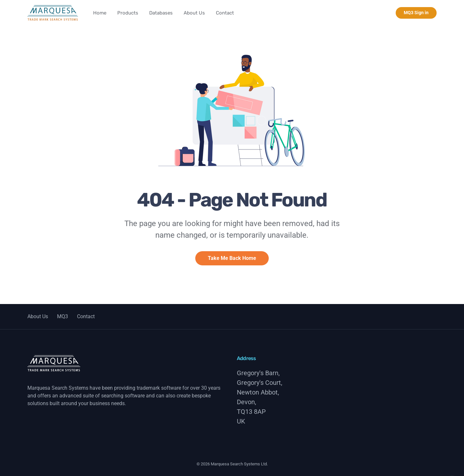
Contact (225, 13)
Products (128, 13)
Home (100, 13)
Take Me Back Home (232, 258)
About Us (194, 13)
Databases (161, 13)
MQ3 (63, 316)
